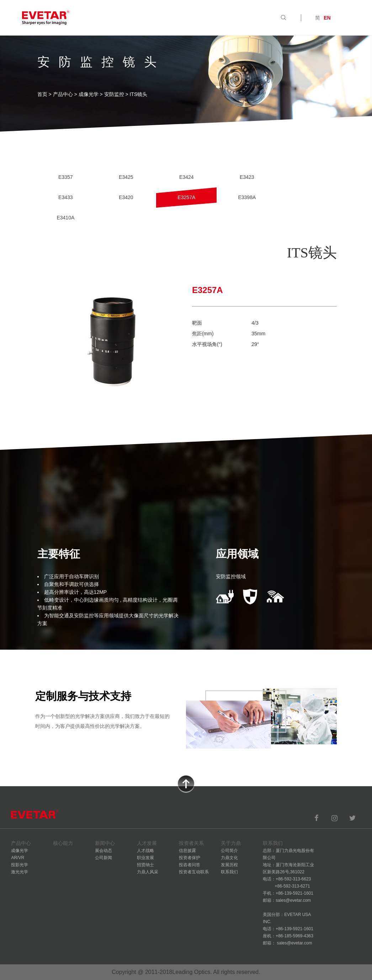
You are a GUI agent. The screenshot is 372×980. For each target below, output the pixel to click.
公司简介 (229, 851)
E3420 (126, 197)
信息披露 (187, 851)
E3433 (65, 197)
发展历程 (229, 865)
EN (327, 18)
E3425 (126, 177)
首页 (42, 94)
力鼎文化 (229, 858)
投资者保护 (190, 858)
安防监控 (114, 94)
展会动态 (103, 851)
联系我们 (229, 872)
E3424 (186, 177)
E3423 (247, 177)
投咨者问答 (190, 865)
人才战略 (145, 851)
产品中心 (63, 94)
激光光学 (20, 872)
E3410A (65, 218)
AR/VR (18, 858)
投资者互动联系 (194, 872)
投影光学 (20, 865)
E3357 (65, 177)
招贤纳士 (145, 865)
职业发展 (145, 858)
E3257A (186, 197)
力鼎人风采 (148, 872)
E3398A (247, 197)
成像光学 (89, 94)
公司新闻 (103, 858)
